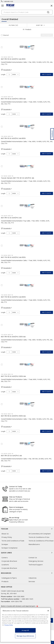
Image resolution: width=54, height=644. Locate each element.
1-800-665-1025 (8, 1)
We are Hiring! (14, 518)
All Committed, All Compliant (40, 534)
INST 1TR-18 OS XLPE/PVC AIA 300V (13, 257)
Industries (33, 578)
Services (32, 581)
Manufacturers (34, 544)
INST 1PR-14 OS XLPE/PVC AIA (11, 218)
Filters (13, 25)
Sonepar (5, 544)
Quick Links (27, 553)
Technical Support (36, 565)
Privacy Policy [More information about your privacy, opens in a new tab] (9, 625)
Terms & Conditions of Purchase (41, 541)
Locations (5, 565)
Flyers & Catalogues (16, 507)
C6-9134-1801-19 (7, 295)
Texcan (27, 529)
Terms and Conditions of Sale (13, 541)
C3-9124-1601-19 (7, 57)
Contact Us (33, 558)
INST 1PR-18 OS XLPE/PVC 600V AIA (13, 416)
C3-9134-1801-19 (7, 255)
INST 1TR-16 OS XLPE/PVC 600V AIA (13, 376)
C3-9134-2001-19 (7, 176)
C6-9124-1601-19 (7, 136)
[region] (25, 625)
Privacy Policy (7, 537)
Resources (27, 573)
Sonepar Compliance (10, 548)
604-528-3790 (17, 601)
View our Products (16, 497)
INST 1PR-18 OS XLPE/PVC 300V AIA (13, 337)
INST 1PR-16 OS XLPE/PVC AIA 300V (13, 59)
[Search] (27, 12)
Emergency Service (36, 561)
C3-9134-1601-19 (7, 97)
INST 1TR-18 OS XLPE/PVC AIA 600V (13, 297)
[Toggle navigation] (3, 6)
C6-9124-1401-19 (7, 216)
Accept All (25, 630)
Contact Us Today (16, 487)
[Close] (48, 611)
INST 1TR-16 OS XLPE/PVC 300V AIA (13, 99)
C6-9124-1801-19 (7, 414)
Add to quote (47, 74)
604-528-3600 (19, 596)
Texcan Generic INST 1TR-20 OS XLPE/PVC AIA (18, 178)
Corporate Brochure (9, 561)
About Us (5, 534)
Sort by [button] (39, 25)
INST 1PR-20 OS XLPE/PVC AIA (11, 456)
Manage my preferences (25, 636)
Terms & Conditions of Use (39, 537)
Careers (5, 558)
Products (5, 581)
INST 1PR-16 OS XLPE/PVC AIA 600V (13, 138)
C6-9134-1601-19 (7, 374)
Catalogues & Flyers (9, 578)
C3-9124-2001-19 (7, 454)
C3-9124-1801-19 (7, 335)
